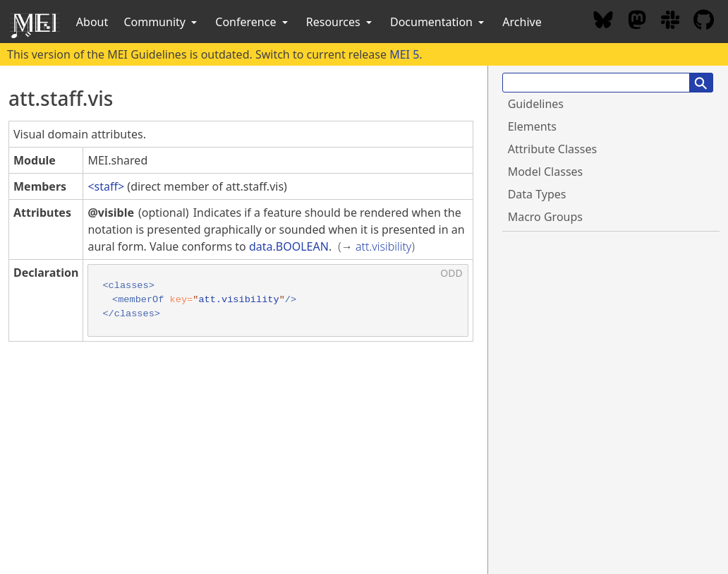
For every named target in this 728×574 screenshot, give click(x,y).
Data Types (537, 194)
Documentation (438, 22)
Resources (340, 22)
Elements (532, 126)
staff (106, 186)
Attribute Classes (552, 149)
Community (162, 22)
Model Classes (546, 172)
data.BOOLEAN (289, 246)
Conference (253, 22)
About (92, 22)
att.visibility (383, 246)
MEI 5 (404, 54)
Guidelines (536, 104)
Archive (522, 22)
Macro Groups (545, 217)
